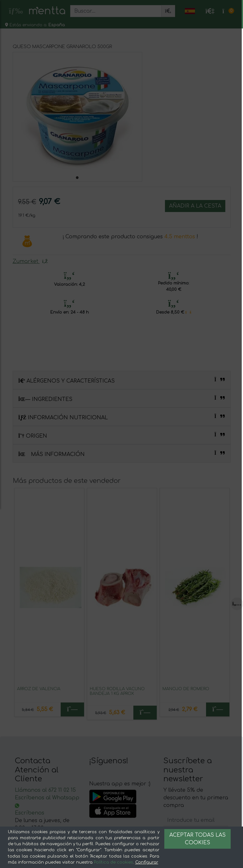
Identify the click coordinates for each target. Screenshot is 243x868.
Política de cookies (113, 862)
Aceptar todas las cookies (197, 839)
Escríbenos (30, 813)
